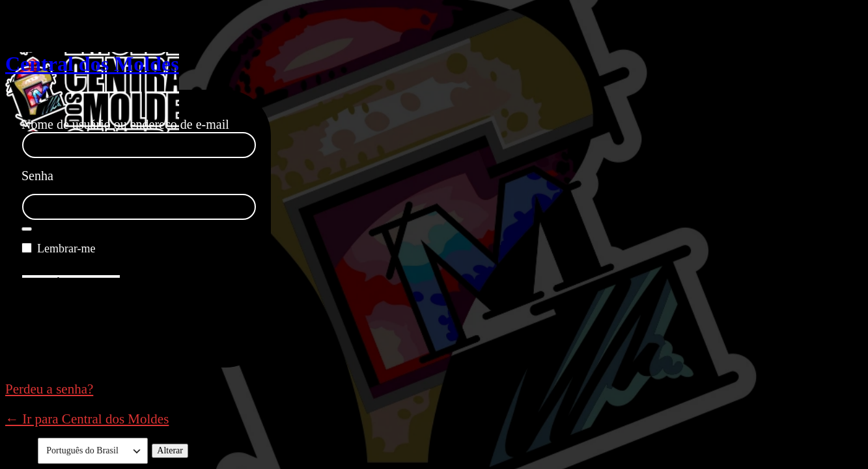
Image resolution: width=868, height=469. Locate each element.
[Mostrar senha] (27, 229)
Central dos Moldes (92, 64)
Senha (37, 176)
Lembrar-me (66, 248)
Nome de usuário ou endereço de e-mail (125, 124)
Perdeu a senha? (49, 389)
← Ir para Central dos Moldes (87, 419)
